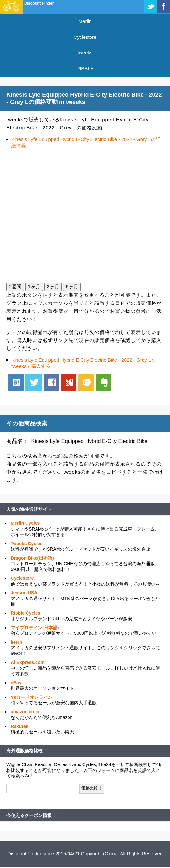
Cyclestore (85, 37)
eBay (16, 683)
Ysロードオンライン (32, 697)
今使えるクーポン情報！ (31, 815)
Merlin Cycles (25, 523)
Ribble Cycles (26, 613)
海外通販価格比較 (25, 751)
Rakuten (20, 726)
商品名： (17, 441)
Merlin (85, 21)
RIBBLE (85, 68)
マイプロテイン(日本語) (35, 628)
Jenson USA (24, 593)
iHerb (16, 642)
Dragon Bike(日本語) (32, 558)
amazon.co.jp (25, 712)
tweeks (85, 53)
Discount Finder (39, 3)
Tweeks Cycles (27, 544)
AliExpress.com (28, 662)
